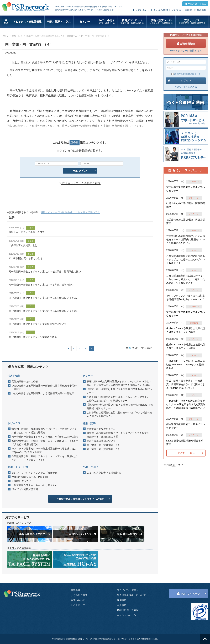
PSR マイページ (188, 593)
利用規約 (122, 600)
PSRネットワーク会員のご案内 (80, 183)
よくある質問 (161, 10)
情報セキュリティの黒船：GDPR (27, 232)
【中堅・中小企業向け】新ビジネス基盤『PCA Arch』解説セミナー (119, 391)
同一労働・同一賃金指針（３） (103, 449)
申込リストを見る (195, 4)
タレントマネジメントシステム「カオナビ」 (36, 473)
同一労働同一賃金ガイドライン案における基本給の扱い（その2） (44, 298)
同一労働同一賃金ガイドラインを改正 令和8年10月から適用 (45, 437)
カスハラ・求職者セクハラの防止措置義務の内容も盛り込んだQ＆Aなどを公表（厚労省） (44, 450)
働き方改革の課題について (101, 441)
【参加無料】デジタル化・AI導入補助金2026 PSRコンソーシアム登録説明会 (185, 365)
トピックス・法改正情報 (27, 21)
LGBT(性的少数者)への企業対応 (104, 473)
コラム (30, 228)
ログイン (80, 171)
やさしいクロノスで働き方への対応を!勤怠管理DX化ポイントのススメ (186, 298)
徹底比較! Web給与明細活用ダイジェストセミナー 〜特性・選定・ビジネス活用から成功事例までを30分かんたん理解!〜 (120, 383)
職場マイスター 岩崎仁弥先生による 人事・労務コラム (52, 36)
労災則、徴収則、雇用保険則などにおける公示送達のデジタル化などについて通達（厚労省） (44, 431)
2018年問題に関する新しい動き (26, 258)
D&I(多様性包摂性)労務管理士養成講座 (185, 442)
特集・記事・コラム (59, 21)
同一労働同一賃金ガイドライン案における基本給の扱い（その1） (44, 311)
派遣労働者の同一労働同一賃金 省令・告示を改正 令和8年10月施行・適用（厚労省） (45, 443)
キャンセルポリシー (128, 615)
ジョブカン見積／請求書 (25, 489)
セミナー (85, 21)
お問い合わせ (143, 10)
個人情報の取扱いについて (131, 595)
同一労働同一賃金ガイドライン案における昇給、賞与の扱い (41, 285)
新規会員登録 (186, 43)
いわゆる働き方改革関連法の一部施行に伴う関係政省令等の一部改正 (44, 387)
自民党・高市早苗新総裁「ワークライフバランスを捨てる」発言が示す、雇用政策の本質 (119, 435)
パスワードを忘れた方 (186, 87)
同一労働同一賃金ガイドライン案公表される (33, 337)
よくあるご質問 (79, 595)
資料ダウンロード (132, 22)
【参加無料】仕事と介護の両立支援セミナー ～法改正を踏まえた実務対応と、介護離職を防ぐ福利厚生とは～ (186, 406)
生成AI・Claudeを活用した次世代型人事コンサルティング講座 (186, 330)
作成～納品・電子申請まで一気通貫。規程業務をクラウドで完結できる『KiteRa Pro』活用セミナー (186, 384)
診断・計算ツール (161, 22)
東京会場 (194, 323)
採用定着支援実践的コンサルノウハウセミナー (186, 189)
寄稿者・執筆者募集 (196, 10)
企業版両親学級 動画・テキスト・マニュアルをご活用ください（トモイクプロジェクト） (44, 458)
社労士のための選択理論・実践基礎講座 (186, 205)
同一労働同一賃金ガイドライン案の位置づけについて (38, 324)
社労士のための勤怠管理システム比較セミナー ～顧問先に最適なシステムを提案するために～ (186, 239)
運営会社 (75, 590)
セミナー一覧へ (186, 453)
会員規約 (122, 605)
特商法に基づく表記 (128, 610)
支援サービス (192, 22)
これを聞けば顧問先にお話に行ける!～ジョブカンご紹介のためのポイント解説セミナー (119, 414)
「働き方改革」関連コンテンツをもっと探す (80, 499)
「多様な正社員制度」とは (23, 245)
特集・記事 (17, 36)
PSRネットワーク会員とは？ (186, 51)
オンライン (194, 181)
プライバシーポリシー (129, 590)
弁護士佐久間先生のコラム (101, 429)
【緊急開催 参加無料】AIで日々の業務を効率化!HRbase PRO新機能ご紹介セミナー (120, 407)
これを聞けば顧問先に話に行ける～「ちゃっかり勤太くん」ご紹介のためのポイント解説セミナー (119, 399)
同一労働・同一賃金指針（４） (103, 445)
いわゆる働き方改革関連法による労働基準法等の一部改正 (43, 393)
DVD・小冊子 (107, 22)
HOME (5, 36)
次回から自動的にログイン (186, 74)
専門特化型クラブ (173, 465)
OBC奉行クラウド (21, 481)
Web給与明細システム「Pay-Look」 (31, 477)
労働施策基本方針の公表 (25, 381)
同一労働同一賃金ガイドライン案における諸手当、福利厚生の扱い (45, 272)
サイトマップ (78, 605)
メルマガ (176, 10)
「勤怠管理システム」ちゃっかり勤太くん (34, 485)
